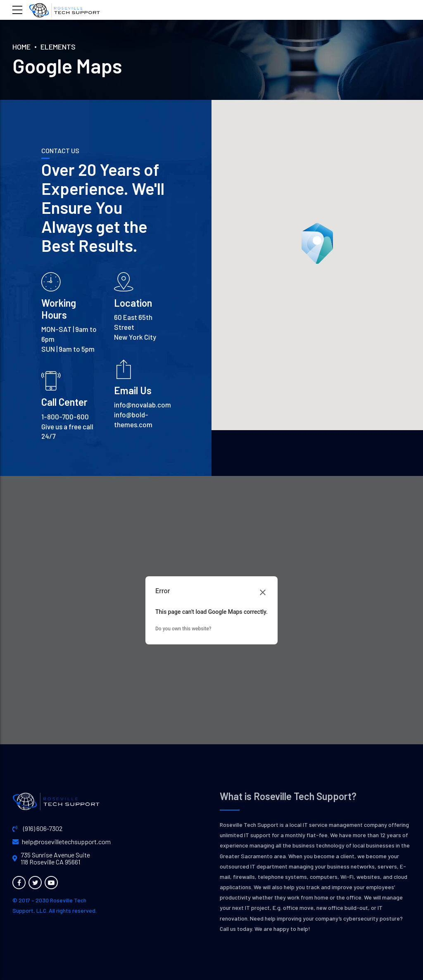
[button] (317, 244)
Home (21, 47)
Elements (58, 47)
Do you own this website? (183, 629)
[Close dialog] (263, 592)
